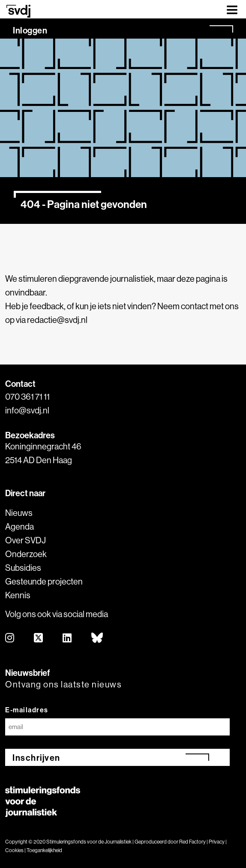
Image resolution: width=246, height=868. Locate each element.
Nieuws (19, 513)
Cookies (14, 850)
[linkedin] (67, 638)
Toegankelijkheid (44, 850)
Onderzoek (26, 554)
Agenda (19, 526)
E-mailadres (27, 710)
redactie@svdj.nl (57, 320)
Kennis (18, 595)
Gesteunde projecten (44, 581)
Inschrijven (36, 758)
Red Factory (192, 842)
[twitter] (39, 638)
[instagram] (10, 638)
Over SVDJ (25, 540)
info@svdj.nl (27, 410)
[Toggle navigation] (232, 9)
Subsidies (23, 568)
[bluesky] (97, 638)
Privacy (217, 842)
